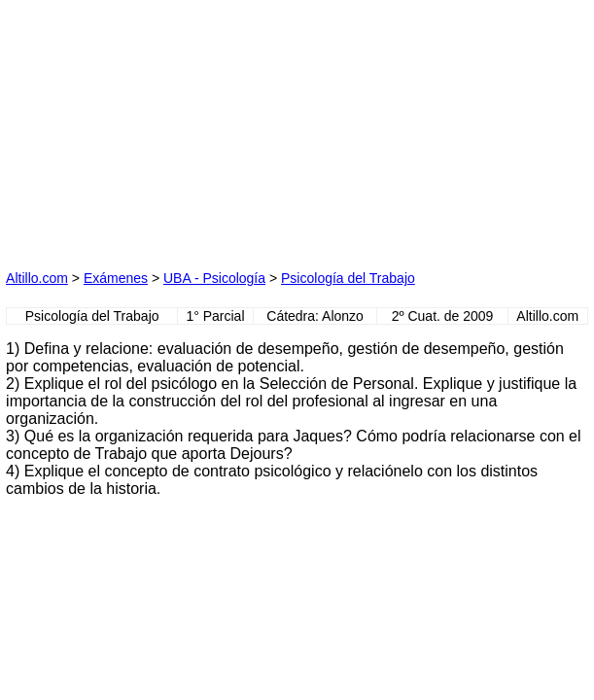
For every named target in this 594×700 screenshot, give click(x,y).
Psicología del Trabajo (348, 278)
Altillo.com (37, 278)
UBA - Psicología (214, 278)
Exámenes (116, 278)
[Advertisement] (152, 127)
